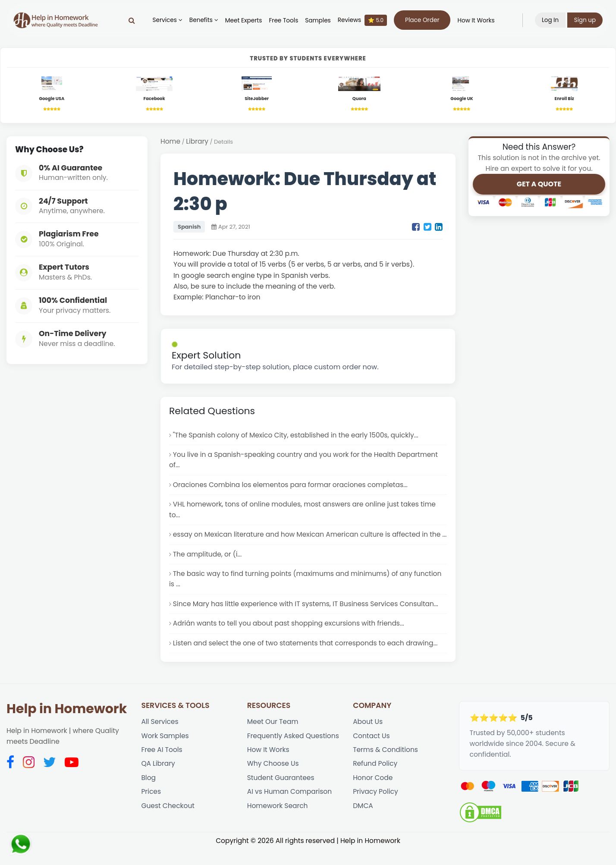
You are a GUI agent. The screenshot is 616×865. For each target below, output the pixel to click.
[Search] (132, 20)
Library (198, 143)
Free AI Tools (162, 766)
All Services (160, 737)
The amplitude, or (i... (208, 568)
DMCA (363, 823)
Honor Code (373, 794)
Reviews (362, 20)
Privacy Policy (376, 808)
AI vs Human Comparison (290, 808)
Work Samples (165, 751)
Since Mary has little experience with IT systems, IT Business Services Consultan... (307, 618)
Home (171, 143)
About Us (368, 737)
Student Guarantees (281, 794)
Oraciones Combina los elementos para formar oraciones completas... (292, 487)
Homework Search (278, 823)
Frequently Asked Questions (294, 751)
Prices (151, 808)
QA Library (158, 780)
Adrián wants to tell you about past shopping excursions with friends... (290, 638)
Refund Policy (375, 780)
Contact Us (371, 751)
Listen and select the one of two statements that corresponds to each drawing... (307, 658)
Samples (318, 20)
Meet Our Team (273, 737)
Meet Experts (243, 20)
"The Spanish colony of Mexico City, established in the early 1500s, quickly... (297, 436)
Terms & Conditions (386, 766)
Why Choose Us (273, 780)
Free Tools (283, 20)
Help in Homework (67, 724)
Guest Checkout (168, 823)
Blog (148, 794)
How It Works (476, 20)
